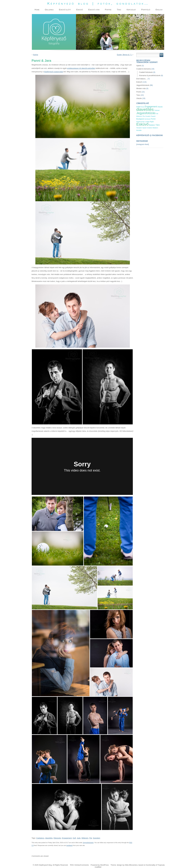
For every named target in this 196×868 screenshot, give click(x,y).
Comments (85, 865)
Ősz (144, 116)
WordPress (104, 865)
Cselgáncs (40, 838)
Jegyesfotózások (88, 843)
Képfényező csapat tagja (53, 72)
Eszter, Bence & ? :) (125, 55)
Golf (74, 838)
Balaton (152, 125)
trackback (70, 845)
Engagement (67, 838)
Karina (36, 55)
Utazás (139, 98)
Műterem (85, 838)
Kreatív (148, 116)
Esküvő (139, 82)
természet (148, 119)
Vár (157, 114)
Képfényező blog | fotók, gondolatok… (98, 3)
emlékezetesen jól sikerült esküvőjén (81, 68)
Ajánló (139, 66)
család (147, 122)
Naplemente (140, 122)
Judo (79, 838)
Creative (149, 128)
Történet (157, 110)
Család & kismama (144, 69)
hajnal (144, 128)
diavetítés (49, 838)
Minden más (141, 88)
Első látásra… (142, 79)
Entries (77, 865)
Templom (139, 128)
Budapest (140, 119)
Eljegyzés (57, 838)
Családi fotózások (146, 72)
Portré (139, 92)
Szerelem (97, 838)
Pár (91, 838)
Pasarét (153, 116)
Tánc (138, 95)
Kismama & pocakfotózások (150, 75)
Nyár (152, 122)
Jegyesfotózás (146, 113)
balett (138, 107)
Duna (143, 107)
